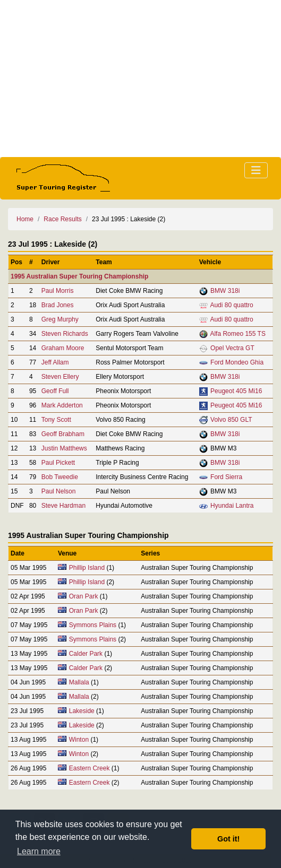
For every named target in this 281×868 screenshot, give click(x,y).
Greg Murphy (60, 319)
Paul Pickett (58, 463)
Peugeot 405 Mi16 (236, 391)
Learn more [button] (39, 851)
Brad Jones (58, 305)
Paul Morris (58, 291)
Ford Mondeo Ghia (237, 362)
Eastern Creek (90, 768)
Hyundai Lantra (232, 506)
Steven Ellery (60, 377)
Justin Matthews (64, 448)
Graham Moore (63, 348)
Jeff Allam (55, 362)
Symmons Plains (93, 625)
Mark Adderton (62, 405)
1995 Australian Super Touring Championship (79, 276)
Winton (79, 740)
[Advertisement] (140, 79)
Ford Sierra (226, 477)
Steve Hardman (63, 506)
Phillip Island (87, 568)
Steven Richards (65, 334)
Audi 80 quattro (231, 305)
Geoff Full (55, 391)
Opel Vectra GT (232, 348)
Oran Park (84, 596)
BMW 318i (225, 291)
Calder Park (86, 654)
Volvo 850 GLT (231, 420)
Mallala (79, 682)
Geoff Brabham (63, 434)
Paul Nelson (59, 491)
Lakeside (82, 711)
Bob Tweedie (60, 477)
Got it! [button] (228, 839)
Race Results (62, 219)
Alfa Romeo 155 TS (238, 334)
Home (25, 219)
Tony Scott (56, 420)
